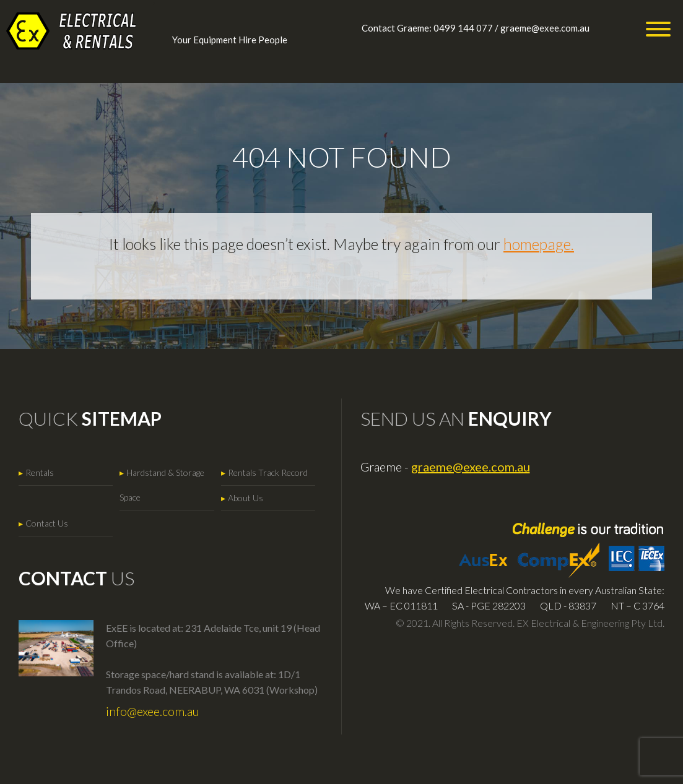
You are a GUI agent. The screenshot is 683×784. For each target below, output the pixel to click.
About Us (246, 498)
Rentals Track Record (268, 472)
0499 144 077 (463, 28)
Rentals (40, 472)
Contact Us (47, 523)
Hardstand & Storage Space (162, 485)
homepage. (539, 244)
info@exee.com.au (153, 711)
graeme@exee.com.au (545, 28)
